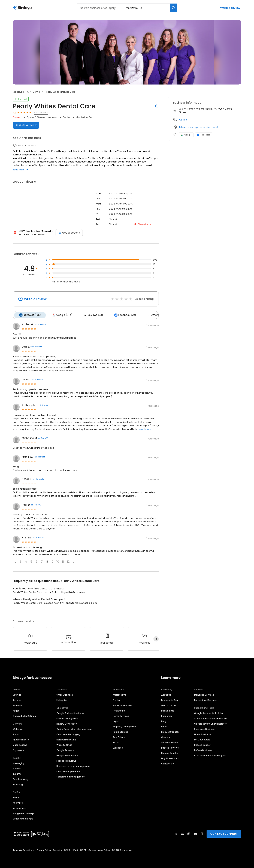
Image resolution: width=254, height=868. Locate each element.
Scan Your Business (205, 728)
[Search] (174, 8)
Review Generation (67, 723)
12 (68, 561)
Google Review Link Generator (210, 723)
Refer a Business (203, 750)
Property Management (125, 726)
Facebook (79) (121, 315)
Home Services (121, 715)
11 (63, 561)
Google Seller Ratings (24, 715)
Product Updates (170, 731)
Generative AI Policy (99, 849)
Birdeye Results (170, 752)
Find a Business (203, 734)
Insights (17, 773)
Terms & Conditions (24, 849)
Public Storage (121, 731)
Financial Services (122, 705)
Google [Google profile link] (186, 135)
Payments (18, 750)
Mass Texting (20, 744)
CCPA (83, 849)
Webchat (18, 728)
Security (58, 849)
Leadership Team (171, 699)
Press (164, 726)
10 (58, 561)
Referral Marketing (66, 739)
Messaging (19, 763)
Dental (117, 699)
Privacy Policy (44, 849)
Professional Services (206, 699)
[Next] (156, 638)
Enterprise (62, 699)
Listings (17, 694)
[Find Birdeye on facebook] (170, 833)
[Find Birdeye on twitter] (176, 833)
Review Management (68, 718)
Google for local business (70, 712)
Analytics (18, 802)
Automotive (120, 694)
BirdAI (16, 797)
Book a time (168, 710)
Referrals (17, 705)
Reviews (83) (91, 315)
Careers (166, 736)
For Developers (202, 739)
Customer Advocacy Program (210, 755)
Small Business (65, 694)
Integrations (19, 807)
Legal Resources (170, 758)
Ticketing (18, 784)
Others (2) (151, 315)
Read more (20, 170)
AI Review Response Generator (211, 718)
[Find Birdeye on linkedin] (183, 833)
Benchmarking (21, 778)
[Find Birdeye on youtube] (196, 833)
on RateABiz (40, 324)
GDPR (67, 849)
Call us (183, 120)
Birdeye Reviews (170, 747)
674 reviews (41, 112)
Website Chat (64, 744)
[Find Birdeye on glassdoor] (202, 833)
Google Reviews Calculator (209, 712)
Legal (116, 721)
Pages (16, 710)
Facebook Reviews (66, 760)
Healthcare (119, 710)
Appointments (21, 739)
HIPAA (75, 849)
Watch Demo (168, 705)
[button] (15, 561)
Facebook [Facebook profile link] (204, 135)
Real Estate (119, 736)
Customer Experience (68, 771)
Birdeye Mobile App (23, 818)
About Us (166, 694)
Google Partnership (23, 813)
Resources (167, 715)
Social (16, 734)
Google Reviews (65, 750)
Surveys (17, 768)
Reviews (17, 699)
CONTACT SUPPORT (224, 833)
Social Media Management (71, 776)
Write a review (230, 8)
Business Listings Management (74, 765)
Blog (164, 721)
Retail (116, 742)
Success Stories (170, 742)
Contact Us (167, 763)
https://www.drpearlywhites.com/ (199, 127)
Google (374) (61, 315)
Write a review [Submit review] (26, 125)
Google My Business (67, 755)
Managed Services (204, 694)
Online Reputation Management (74, 728)
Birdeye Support (203, 744)
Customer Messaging (68, 734)
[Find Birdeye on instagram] (189, 833)
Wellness (118, 747)
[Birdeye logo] (23, 8)
